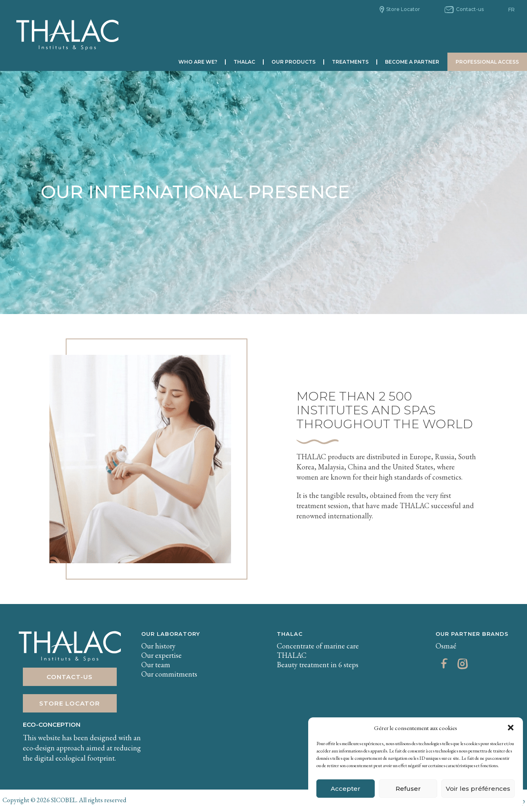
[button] (511, 728)
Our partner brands (472, 634)
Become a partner (412, 62)
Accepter (346, 789)
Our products (294, 62)
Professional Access (487, 62)
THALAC (290, 634)
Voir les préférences (478, 789)
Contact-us (470, 9)
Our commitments (169, 674)
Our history (158, 646)
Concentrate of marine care (318, 646)
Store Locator (403, 9)
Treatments (350, 62)
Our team (156, 665)
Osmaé (446, 646)
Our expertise (161, 655)
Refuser (408, 789)
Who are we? (198, 62)
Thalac (244, 62)
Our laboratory (171, 634)
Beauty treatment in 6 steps (318, 665)
